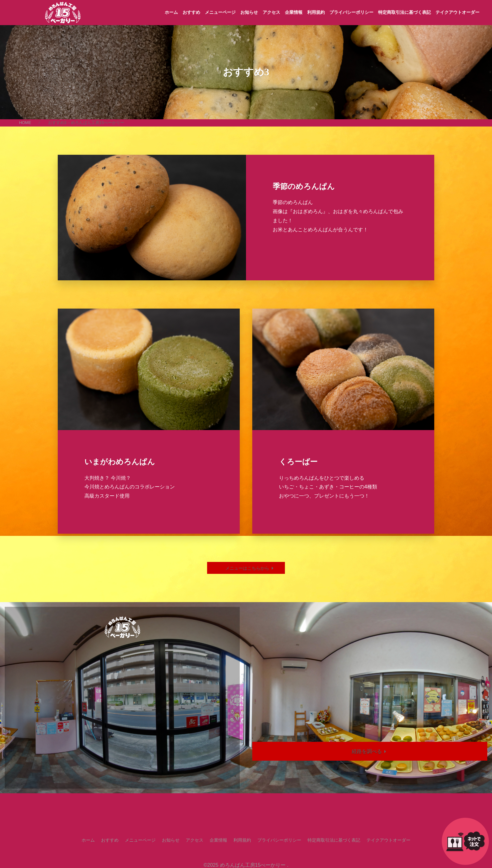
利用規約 (316, 12)
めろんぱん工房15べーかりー (253, 865)
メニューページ (220, 12)
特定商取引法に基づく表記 (404, 12)
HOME (25, 123)
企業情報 (294, 12)
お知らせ (249, 12)
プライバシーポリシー (351, 12)
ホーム (171, 12)
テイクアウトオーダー (457, 12)
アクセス (271, 12)
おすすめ (191, 12)
